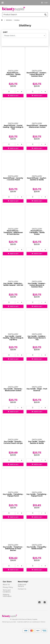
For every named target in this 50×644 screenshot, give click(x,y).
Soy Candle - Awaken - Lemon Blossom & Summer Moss (37, 285)
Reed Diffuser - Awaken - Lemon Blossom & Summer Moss (37, 74)
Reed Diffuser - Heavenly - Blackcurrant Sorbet (37, 126)
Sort (5, 32)
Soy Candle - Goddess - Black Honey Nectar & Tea (37, 338)
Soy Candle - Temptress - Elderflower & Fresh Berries (13, 549)
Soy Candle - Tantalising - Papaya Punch (13, 495)
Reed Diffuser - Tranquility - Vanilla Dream (37, 232)
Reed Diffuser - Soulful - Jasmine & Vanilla (37, 179)
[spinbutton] (9, 92)
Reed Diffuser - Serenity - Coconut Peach (13, 179)
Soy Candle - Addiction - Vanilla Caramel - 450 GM (13, 284)
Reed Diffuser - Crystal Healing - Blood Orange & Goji (13, 127)
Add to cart (14, 96)
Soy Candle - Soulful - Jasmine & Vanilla (37, 442)
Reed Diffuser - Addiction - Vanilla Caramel (13, 74)
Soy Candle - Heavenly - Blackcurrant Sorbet (13, 390)
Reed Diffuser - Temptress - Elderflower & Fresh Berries (13, 232)
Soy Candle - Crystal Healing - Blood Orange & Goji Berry (13, 338)
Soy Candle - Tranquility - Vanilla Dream (37, 548)
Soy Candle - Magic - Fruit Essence (37, 390)
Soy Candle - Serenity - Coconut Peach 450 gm (13, 442)
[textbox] (23, 15)
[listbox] (24, 36)
